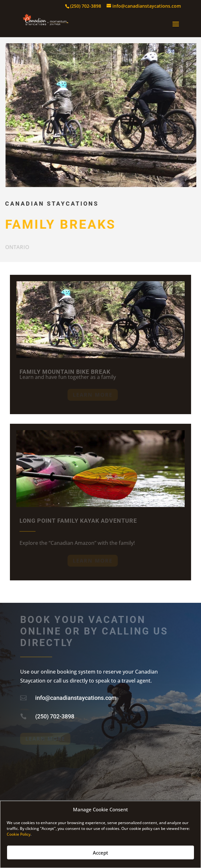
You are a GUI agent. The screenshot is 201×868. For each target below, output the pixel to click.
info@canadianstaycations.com (76, 698)
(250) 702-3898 (55, 716)
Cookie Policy (19, 834)
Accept (100, 853)
